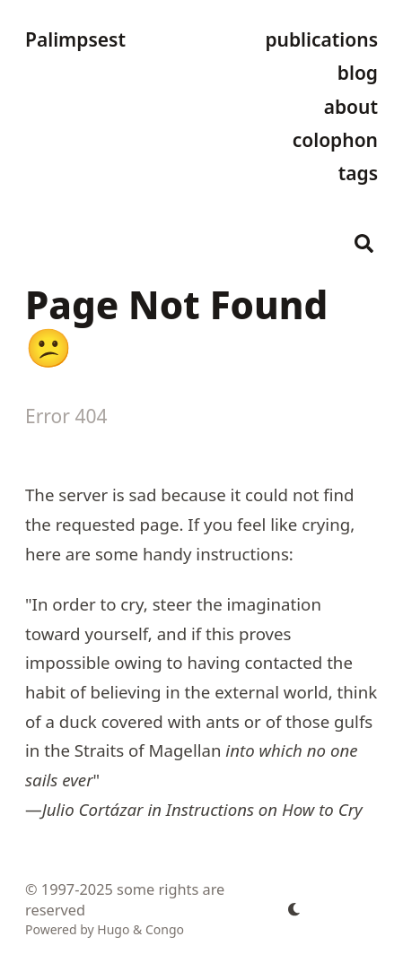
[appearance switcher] (294, 909)
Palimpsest (75, 39)
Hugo (113, 929)
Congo (165, 929)
